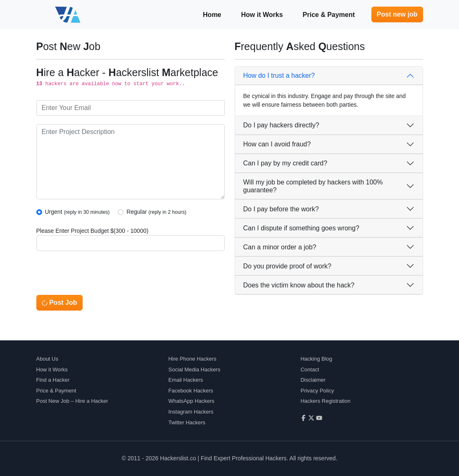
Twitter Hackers (187, 422)
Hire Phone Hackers (192, 359)
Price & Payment (329, 15)
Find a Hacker (53, 380)
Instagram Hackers (191, 412)
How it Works (262, 15)
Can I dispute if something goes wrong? (301, 228)
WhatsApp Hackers (191, 401)
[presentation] (99, 275)
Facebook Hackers (190, 391)
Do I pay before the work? (281, 209)
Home (212, 15)
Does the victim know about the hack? (299, 285)
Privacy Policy (317, 391)
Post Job (59, 303)
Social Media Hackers (194, 370)
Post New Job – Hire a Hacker (72, 401)
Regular (156, 212)
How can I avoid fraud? (277, 144)
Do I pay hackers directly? (281, 125)
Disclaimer (313, 380)
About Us (47, 359)
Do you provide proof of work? (287, 266)
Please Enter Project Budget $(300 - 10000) (93, 231)
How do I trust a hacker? (279, 75)
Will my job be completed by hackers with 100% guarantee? (313, 186)
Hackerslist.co (178, 458)
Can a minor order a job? (280, 247)
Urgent (77, 212)
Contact (310, 370)
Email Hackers (186, 380)
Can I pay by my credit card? (285, 163)
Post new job (397, 14)
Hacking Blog (316, 359)
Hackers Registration (325, 401)
